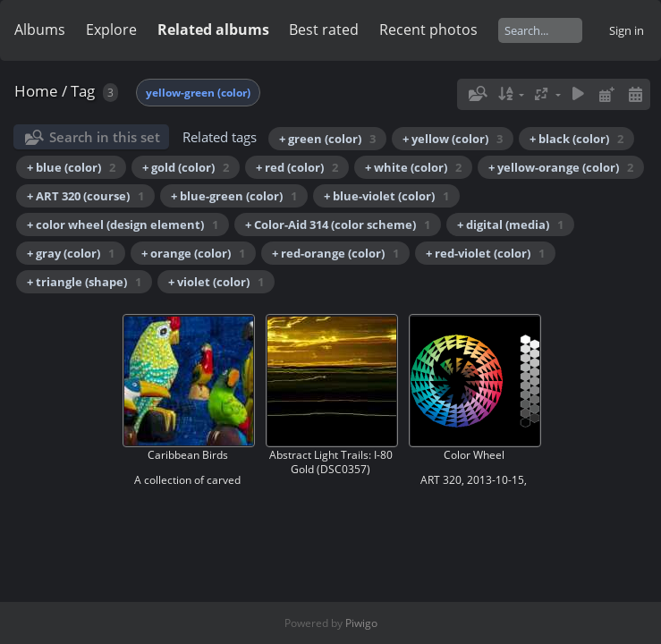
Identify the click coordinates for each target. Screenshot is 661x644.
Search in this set (105, 137)
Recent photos (428, 30)
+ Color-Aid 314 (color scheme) (338, 225)
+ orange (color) (193, 253)
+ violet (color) (216, 282)
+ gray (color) (71, 253)
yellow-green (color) (198, 93)
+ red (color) (297, 167)
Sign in (627, 30)
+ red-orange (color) (335, 253)
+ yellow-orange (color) (561, 167)
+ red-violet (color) (485, 253)
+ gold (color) (186, 167)
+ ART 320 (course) (85, 196)
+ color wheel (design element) (123, 225)
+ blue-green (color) (234, 196)
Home (36, 91)
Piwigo (361, 623)
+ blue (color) (71, 167)
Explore (111, 30)
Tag (83, 91)
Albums (40, 30)
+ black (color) (576, 139)
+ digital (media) (510, 225)
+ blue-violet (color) (386, 196)
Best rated (324, 30)
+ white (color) (413, 167)
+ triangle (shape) (84, 282)
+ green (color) (327, 139)
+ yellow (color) (453, 139)
